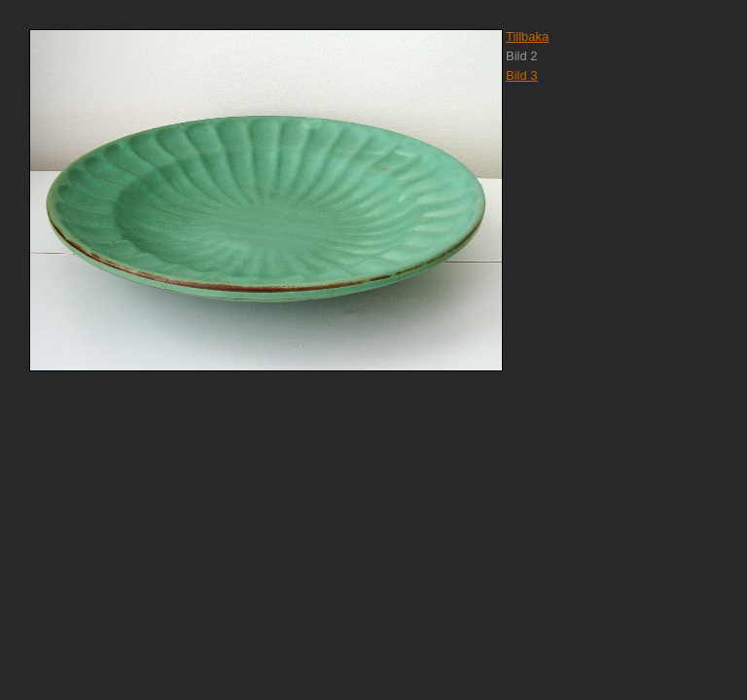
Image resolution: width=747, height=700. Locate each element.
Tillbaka (527, 36)
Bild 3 (522, 75)
